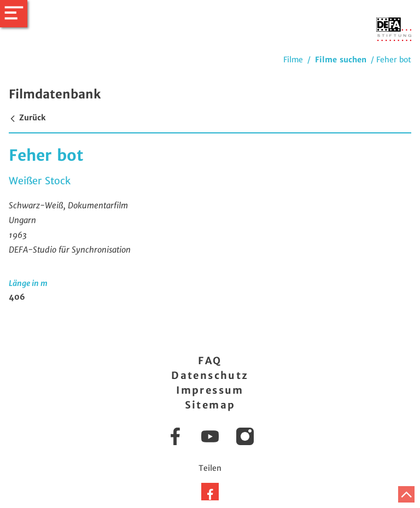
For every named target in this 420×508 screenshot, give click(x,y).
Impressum (210, 390)
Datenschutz (210, 375)
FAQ (210, 361)
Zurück (27, 118)
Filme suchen (341, 60)
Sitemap (210, 405)
